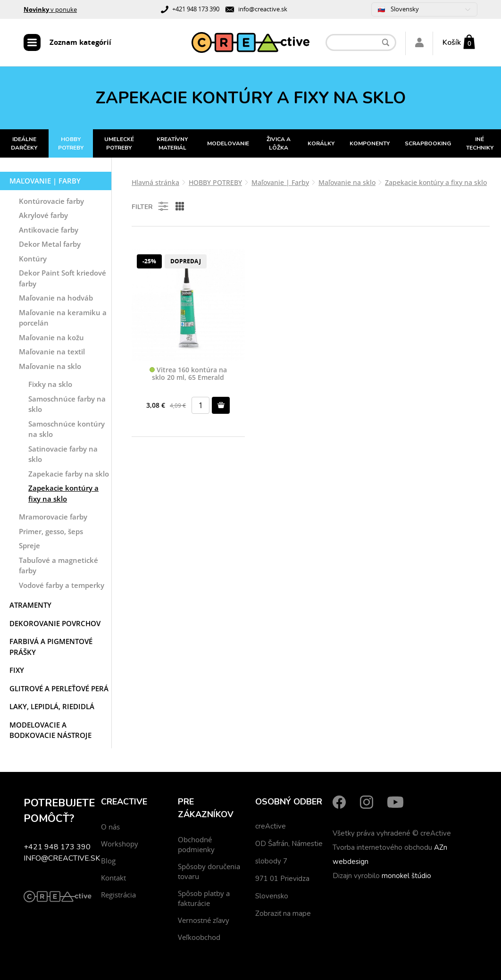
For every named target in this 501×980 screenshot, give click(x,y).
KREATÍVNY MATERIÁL (172, 143)
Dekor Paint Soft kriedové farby (63, 278)
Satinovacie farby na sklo (63, 454)
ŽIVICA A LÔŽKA (279, 143)
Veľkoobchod (199, 937)
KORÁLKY (321, 143)
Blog (108, 861)
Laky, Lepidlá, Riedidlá (52, 706)
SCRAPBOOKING (428, 143)
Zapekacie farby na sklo (69, 474)
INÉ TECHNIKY (480, 143)
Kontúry (33, 259)
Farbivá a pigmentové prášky (51, 647)
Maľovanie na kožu (51, 337)
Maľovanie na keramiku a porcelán (63, 318)
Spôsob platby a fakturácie (204, 898)
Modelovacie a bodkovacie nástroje (50, 730)
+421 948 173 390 (196, 9)
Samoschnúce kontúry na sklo (67, 429)
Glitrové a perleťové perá (59, 688)
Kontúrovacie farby (51, 201)
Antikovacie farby (49, 230)
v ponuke (50, 9)
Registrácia (118, 895)
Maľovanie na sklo (50, 366)
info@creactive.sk (263, 9)
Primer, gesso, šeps (51, 531)
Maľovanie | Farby (45, 181)
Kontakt (113, 878)
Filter (151, 206)
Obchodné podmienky (196, 844)
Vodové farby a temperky (62, 585)
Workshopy (120, 844)
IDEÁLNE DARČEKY (24, 143)
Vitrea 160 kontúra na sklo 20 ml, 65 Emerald (188, 374)
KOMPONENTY (370, 143)
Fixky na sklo (50, 384)
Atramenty (30, 605)
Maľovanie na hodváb (56, 298)
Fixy (17, 670)
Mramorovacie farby (53, 517)
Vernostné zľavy (204, 920)
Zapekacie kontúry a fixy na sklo (63, 493)
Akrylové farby (43, 215)
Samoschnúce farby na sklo (67, 404)
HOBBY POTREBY (71, 143)
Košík (452, 42)
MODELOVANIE (228, 143)
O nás (110, 827)
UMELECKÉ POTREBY (119, 143)
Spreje (29, 545)
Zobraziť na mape (283, 913)
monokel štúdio (406, 876)
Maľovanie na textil (52, 352)
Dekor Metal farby (50, 244)
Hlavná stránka (155, 182)
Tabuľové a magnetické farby (58, 565)
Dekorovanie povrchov (55, 623)
